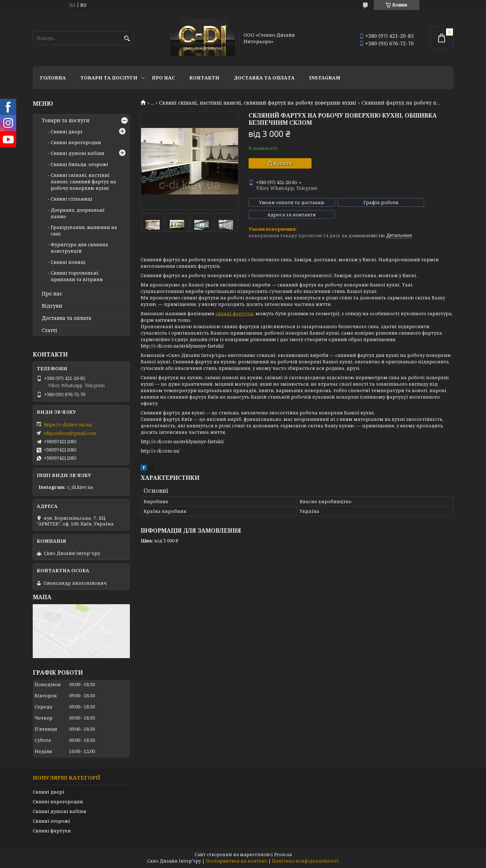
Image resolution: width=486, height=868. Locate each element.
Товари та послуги (109, 78)
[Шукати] (127, 39)
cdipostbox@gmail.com (70, 433)
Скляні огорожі (51, 821)
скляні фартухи (234, 307)
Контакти (204, 78)
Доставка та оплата (264, 78)
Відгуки (52, 306)
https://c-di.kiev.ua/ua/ (68, 424)
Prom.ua (283, 855)
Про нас (163, 78)
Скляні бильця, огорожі (80, 164)
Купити (283, 163)
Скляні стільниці (72, 199)
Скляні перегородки (76, 142)
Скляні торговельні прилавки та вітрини (77, 276)
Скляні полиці (68, 262)
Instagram (325, 78)
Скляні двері (67, 132)
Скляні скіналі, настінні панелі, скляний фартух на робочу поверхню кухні (258, 103)
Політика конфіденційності (305, 861)
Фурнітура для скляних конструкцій (80, 248)
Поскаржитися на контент (237, 861)
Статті (49, 330)
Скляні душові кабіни (78, 153)
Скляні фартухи (52, 831)
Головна (53, 78)
